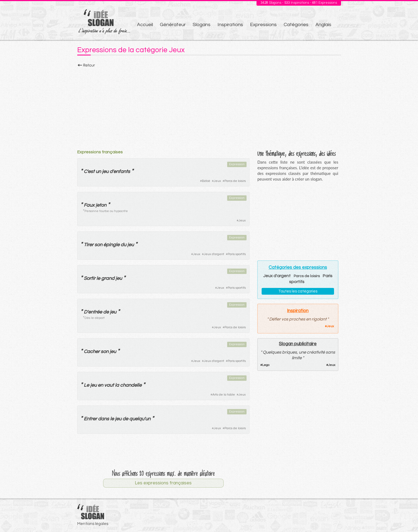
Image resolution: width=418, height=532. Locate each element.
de (106, 312)
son (98, 245)
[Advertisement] (209, 107)
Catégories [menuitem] (296, 25)
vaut (109, 385)
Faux (89, 205)
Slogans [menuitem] (202, 25)
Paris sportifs (237, 254)
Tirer (89, 245)
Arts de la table (224, 395)
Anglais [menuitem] (323, 25)
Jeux (217, 181)
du (123, 245)
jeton (101, 205)
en (100, 385)
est (91, 172)
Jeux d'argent (214, 254)
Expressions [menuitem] (263, 25)
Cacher (92, 352)
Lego (266, 365)
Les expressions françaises (163, 483)
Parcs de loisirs (235, 181)
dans (103, 419)
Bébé (206, 181)
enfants (122, 172)
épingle (111, 245)
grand (108, 278)
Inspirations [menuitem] (230, 25)
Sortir (89, 278)
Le (86, 385)
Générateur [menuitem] (173, 25)
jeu (105, 172)
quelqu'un (140, 419)
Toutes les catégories (298, 291)
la (117, 385)
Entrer (90, 419)
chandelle (131, 385)
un (98, 172)
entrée (95, 312)
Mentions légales (93, 524)
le (98, 278)
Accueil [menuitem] (145, 25)
